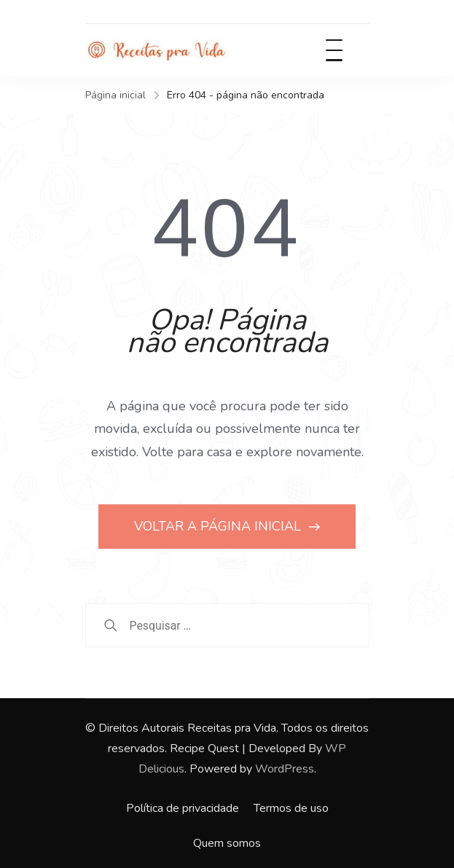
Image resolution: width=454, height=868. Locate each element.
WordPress (285, 769)
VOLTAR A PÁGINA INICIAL (219, 526)
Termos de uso (291, 808)
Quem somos (227, 843)
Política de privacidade (183, 808)
